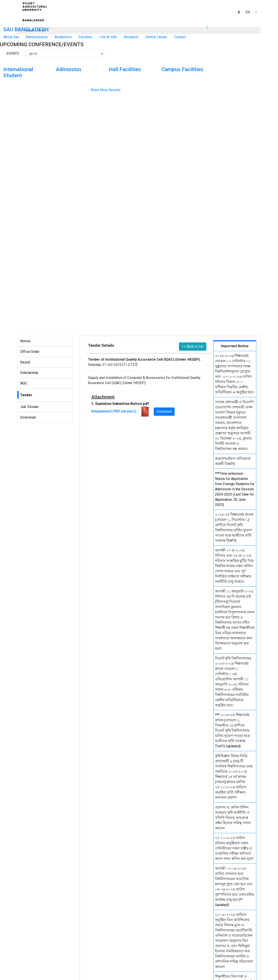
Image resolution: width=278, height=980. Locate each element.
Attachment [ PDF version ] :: (121, 411)
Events (13, 53)
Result (25, 362)
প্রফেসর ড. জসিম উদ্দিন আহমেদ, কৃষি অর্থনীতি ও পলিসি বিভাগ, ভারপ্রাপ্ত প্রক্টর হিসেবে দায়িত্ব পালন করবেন (233, 818)
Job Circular (29, 407)
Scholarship (29, 373)
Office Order (30, 352)
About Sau (11, 37)
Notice (25, 341)
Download (28, 417)
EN (248, 12)
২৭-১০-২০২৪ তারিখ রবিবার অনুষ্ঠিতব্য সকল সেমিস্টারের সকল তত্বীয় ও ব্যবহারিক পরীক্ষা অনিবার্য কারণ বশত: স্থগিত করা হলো (234, 848)
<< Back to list (193, 346)
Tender (26, 395)
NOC (24, 383)
